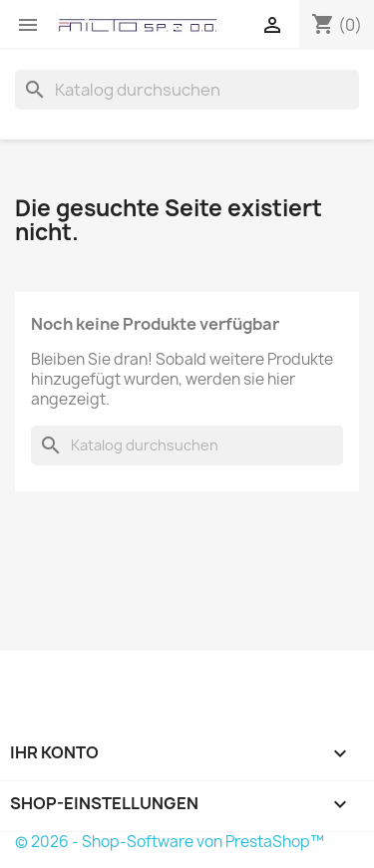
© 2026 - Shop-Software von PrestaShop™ (170, 842)
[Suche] (187, 90)
